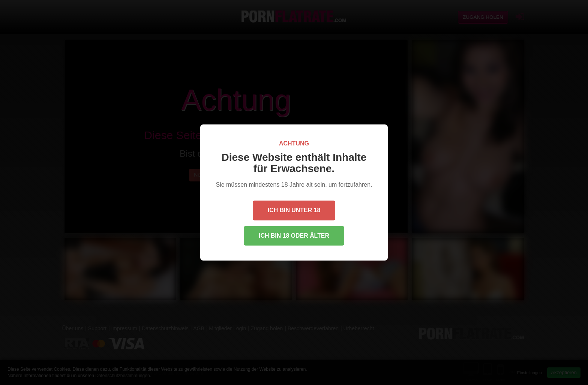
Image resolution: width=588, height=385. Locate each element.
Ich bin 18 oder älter (294, 236)
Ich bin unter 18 (294, 210)
